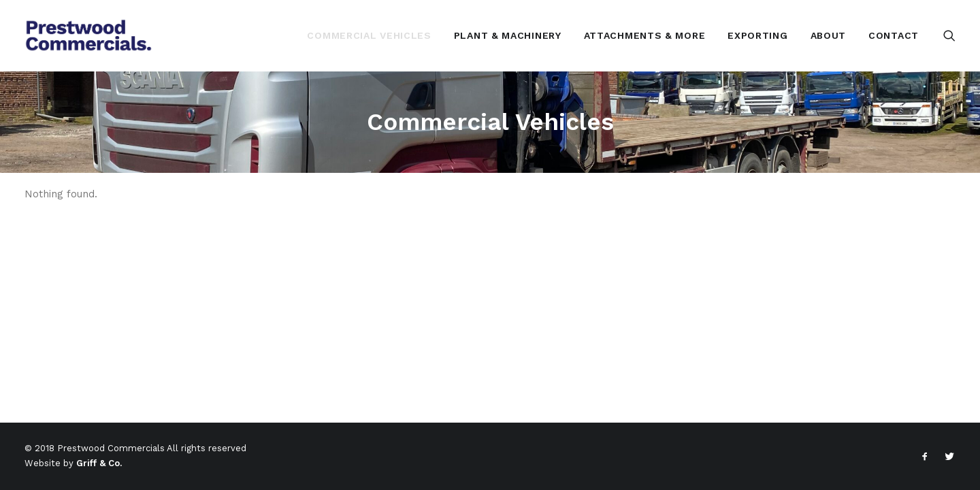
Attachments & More (645, 35)
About (829, 35)
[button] (949, 35)
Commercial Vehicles (369, 35)
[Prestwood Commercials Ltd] (89, 35)
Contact (894, 35)
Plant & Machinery (508, 35)
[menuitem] (369, 35)
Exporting (757, 35)
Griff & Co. (99, 463)
